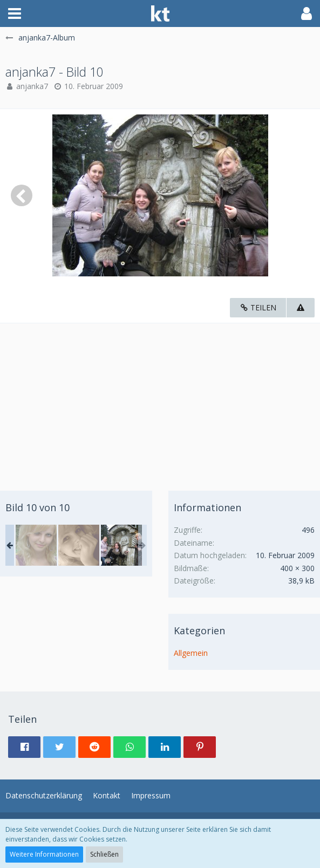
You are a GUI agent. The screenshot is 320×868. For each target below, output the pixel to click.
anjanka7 (32, 86)
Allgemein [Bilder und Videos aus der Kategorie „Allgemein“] (191, 653)
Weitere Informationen (44, 854)
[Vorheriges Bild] (22, 195)
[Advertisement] (160, 399)
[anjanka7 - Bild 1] (36, 545)
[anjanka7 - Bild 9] (79, 545)
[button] (15, 13)
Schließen (104, 854)
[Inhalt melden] (301, 308)
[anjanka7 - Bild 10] (121, 545)
